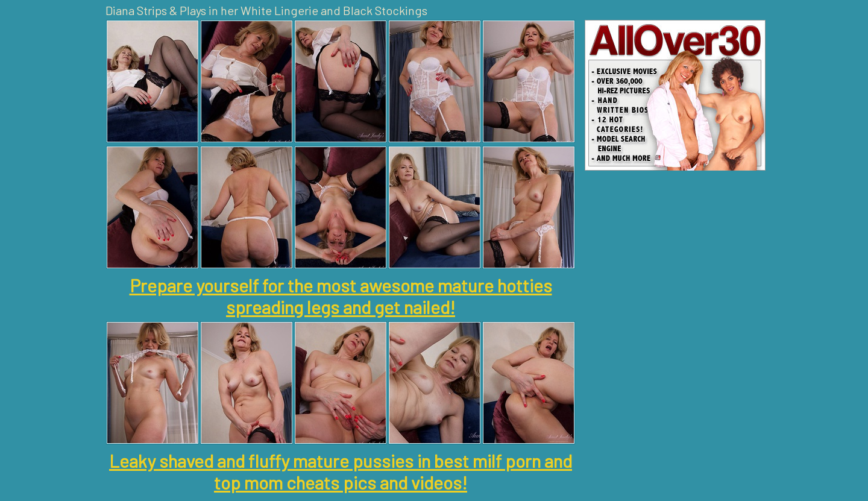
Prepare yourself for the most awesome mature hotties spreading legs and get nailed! (341, 296)
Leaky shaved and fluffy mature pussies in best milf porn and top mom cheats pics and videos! (341, 471)
